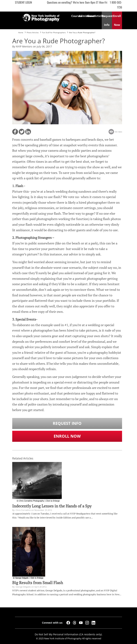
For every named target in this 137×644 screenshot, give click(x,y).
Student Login (23, 2)
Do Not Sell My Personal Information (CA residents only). (69, 634)
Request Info (67, 423)
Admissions (83, 16)
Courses (75, 16)
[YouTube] (81, 623)
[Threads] (75, 623)
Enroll (117, 20)
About (90, 16)
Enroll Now (67, 436)
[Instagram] (87, 623)
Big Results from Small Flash (38, 583)
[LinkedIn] (93, 623)
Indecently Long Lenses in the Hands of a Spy (52, 506)
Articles (98, 16)
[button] (15, 132)
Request (107, 20)
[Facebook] (68, 623)
